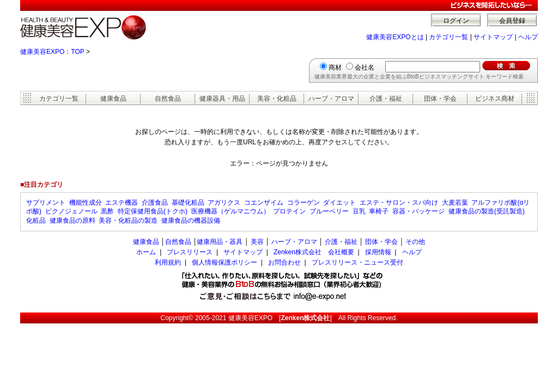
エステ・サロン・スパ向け (399, 203)
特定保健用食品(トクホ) (153, 211)
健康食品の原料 (72, 220)
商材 (335, 68)
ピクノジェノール (71, 211)
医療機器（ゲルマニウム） (231, 211)
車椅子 (379, 211)
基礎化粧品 (188, 203)
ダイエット (339, 203)
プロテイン (289, 211)
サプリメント (46, 203)
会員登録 (512, 21)
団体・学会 (440, 99)
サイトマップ (493, 37)
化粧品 (36, 220)
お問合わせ (284, 262)
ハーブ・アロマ (331, 99)
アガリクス (224, 203)
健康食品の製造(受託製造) (487, 211)
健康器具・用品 (222, 99)
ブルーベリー (329, 211)
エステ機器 (122, 203)
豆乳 (359, 211)
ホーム (146, 252)
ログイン (456, 21)
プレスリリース (190, 252)
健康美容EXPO (250, 318)
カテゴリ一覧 (448, 37)
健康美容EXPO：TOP (52, 52)
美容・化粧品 (277, 99)
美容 (257, 242)
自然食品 (168, 99)
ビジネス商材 (495, 99)
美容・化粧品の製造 (128, 220)
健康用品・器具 (220, 242)
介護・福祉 (386, 99)
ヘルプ (528, 37)
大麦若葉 (455, 203)
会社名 (365, 68)
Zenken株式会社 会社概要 (314, 252)
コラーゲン (304, 203)
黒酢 (107, 211)
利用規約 (168, 262)
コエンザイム (264, 203)
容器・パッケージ (418, 211)
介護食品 (155, 203)
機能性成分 (86, 203)
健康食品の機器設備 (191, 220)
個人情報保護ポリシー (225, 262)
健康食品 (113, 99)
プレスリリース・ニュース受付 (357, 262)
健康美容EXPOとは (395, 37)
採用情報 (378, 252)
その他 (415, 242)
